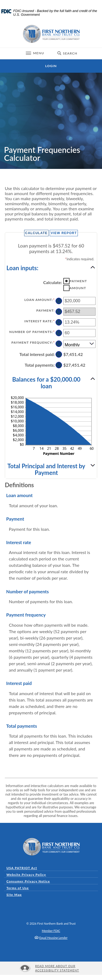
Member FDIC (51, 931)
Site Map (14, 895)
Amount (78, 288)
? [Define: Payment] (59, 311)
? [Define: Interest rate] (59, 322)
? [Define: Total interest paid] (59, 354)
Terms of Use (18, 888)
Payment (78, 281)
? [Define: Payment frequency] (59, 344)
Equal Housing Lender (53, 938)
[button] (51, 268)
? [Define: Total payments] (59, 365)
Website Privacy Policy (26, 875)
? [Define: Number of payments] (59, 333)
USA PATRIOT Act (22, 868)
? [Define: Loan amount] (59, 301)
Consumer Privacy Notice (29, 881)
